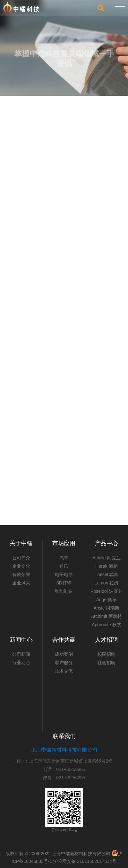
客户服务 (64, 663)
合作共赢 (64, 640)
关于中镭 (21, 543)
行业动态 (21, 663)
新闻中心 (21, 640)
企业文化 (21, 566)
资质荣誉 (21, 574)
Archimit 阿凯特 (107, 616)
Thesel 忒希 (107, 574)
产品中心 (107, 543)
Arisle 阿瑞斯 (107, 608)
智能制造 (64, 591)
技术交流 (64, 671)
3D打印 (64, 583)
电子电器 (64, 574)
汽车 (64, 558)
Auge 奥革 (107, 600)
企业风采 (21, 583)
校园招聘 (107, 654)
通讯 (64, 566)
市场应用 (64, 543)
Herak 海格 (106, 566)
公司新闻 (21, 654)
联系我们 (64, 736)
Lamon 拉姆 (107, 583)
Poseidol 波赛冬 (107, 591)
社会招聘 (107, 663)
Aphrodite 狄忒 (107, 625)
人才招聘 (107, 640)
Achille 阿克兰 (106, 558)
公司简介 (21, 558)
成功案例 (64, 654)
